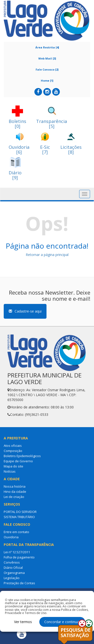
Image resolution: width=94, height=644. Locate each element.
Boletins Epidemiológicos (22, 456)
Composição (13, 451)
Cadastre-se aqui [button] (25, 311)
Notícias (10, 471)
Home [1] (47, 81)
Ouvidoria (11, 537)
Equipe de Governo (18, 461)
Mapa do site (13, 466)
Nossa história (15, 486)
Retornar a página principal (47, 255)
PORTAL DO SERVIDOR (20, 512)
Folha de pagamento (19, 557)
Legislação (12, 578)
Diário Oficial (13, 568)
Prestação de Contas (19, 583)
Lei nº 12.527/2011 (17, 552)
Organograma (14, 573)
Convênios (12, 562)
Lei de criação (14, 497)
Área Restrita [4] (47, 47)
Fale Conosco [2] (47, 69)
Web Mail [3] (47, 58)
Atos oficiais (13, 446)
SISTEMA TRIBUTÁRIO (19, 517)
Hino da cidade (15, 492)
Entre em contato (16, 532)
